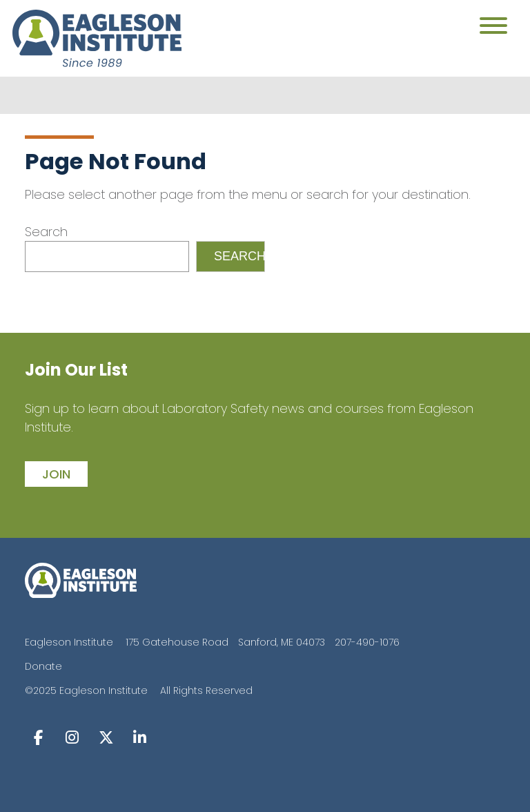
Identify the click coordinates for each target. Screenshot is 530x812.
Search (46, 232)
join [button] (56, 474)
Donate (43, 666)
